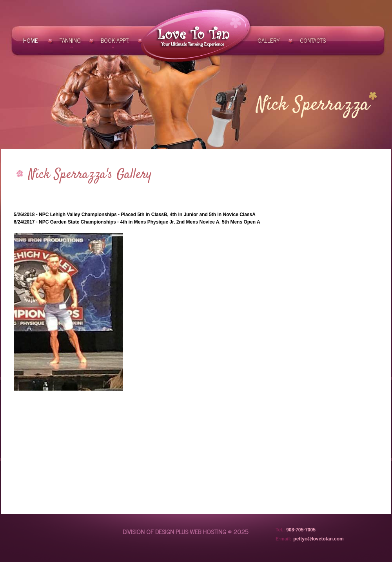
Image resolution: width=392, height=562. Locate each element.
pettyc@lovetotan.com (318, 539)
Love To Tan (195, 37)
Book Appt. (115, 40)
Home (31, 40)
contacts (313, 40)
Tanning (70, 40)
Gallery (269, 40)
